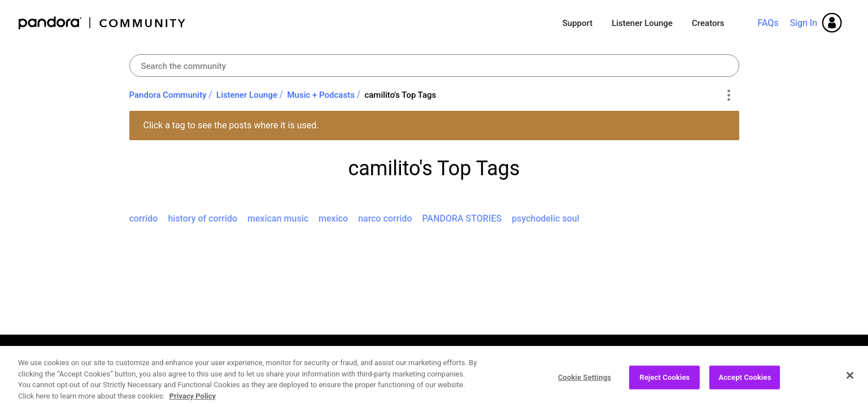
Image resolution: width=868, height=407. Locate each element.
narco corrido (385, 218)
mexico (333, 218)
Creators (708, 23)
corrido (144, 218)
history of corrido (202, 218)
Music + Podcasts (320, 95)
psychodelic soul (546, 218)
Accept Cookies (745, 381)
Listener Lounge (642, 23)
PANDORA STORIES (462, 218)
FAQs (768, 23)
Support (577, 23)
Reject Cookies (665, 381)
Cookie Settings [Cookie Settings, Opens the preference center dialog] (585, 381)
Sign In (804, 23)
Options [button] (729, 96)
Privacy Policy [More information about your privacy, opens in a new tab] (193, 400)
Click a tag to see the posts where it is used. (231, 125)
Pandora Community (102, 23)
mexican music (278, 218)
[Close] (850, 379)
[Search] (434, 66)
